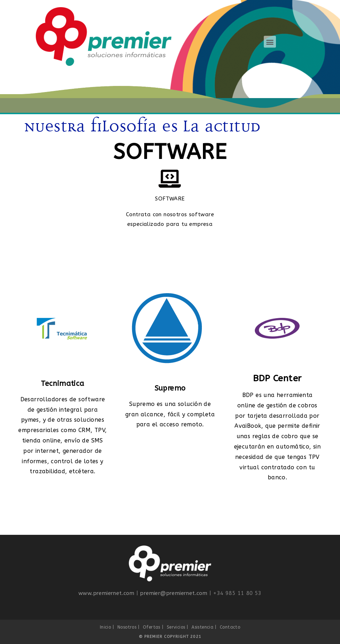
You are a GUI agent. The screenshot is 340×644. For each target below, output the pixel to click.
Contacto (230, 627)
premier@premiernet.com (174, 593)
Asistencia (202, 627)
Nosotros (127, 627)
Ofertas (152, 627)
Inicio (105, 627)
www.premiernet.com (106, 593)
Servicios (176, 627)
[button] (270, 42)
